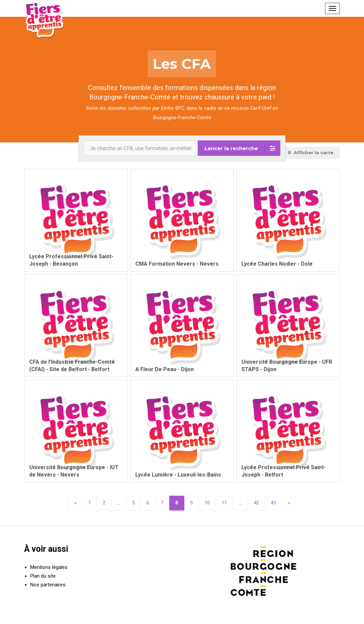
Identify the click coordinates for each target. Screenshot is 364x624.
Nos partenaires (48, 585)
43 (273, 503)
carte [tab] (311, 152)
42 (256, 503)
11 (224, 503)
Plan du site (43, 576)
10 (207, 503)
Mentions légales (49, 567)
